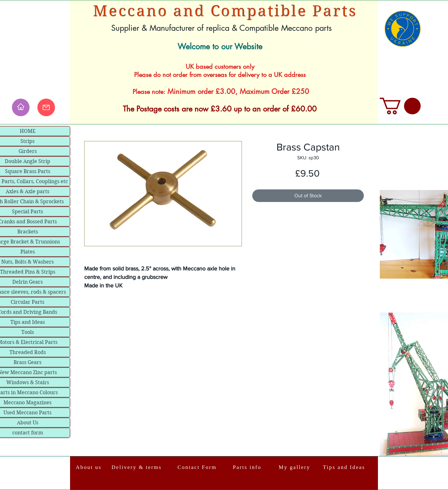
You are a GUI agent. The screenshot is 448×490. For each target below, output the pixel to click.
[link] (400, 106)
